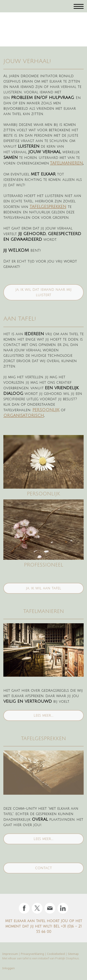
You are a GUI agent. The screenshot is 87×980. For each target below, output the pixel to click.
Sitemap (73, 954)
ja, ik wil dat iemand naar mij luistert (43, 292)
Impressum (10, 954)
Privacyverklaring (32, 954)
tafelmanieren (66, 163)
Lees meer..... (43, 715)
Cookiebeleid (56, 954)
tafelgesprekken (48, 207)
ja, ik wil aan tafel (43, 588)
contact (43, 868)
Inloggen (8, 968)
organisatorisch (24, 416)
